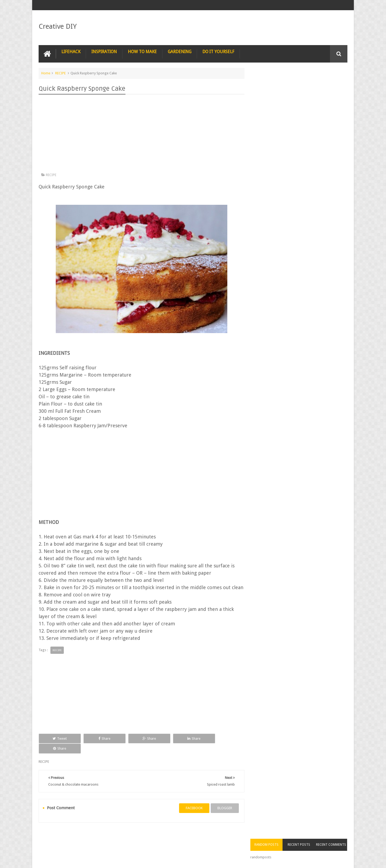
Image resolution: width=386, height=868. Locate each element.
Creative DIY (58, 26)
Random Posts (270, 83)
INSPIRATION (104, 52)
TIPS (202, 843)
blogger (223, 805)
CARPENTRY (306, 843)
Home (46, 73)
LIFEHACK (71, 52)
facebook (192, 805)
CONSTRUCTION (248, 843)
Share (99, 745)
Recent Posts (301, 83)
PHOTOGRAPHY (78, 843)
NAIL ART (50, 843)
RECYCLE (157, 843)
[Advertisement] (140, 135)
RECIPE (60, 73)
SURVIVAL (181, 843)
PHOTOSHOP (109, 843)
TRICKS (221, 843)
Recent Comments (332, 83)
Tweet (58, 745)
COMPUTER (279, 843)
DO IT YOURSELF (218, 52)
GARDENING (180, 52)
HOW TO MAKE (142, 52)
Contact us (334, 843)
